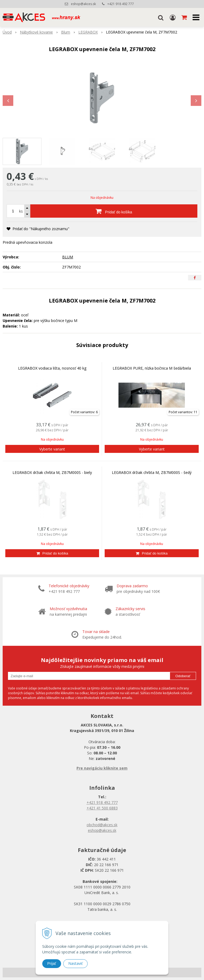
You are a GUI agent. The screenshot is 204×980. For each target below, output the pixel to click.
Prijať (52, 964)
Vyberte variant (52, 449)
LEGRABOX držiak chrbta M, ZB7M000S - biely (52, 472)
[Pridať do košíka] (114, 211)
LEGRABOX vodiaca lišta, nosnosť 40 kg (52, 368)
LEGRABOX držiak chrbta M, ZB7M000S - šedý (152, 472)
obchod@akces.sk (102, 825)
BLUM (68, 257)
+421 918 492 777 (121, 4)
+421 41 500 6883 (102, 808)
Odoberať (183, 676)
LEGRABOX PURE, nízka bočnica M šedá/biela (152, 368)
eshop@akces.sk (83, 4)
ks (21, 211)
